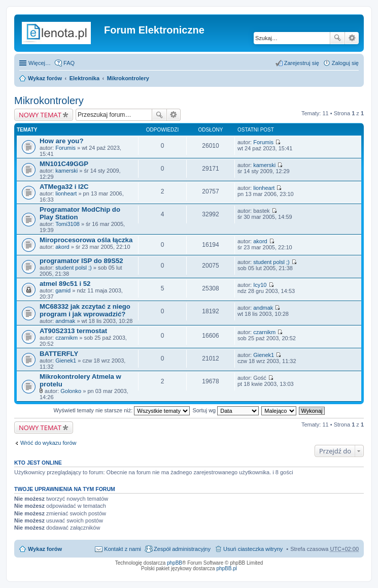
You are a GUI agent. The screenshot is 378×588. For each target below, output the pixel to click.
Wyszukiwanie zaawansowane (352, 38)
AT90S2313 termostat (73, 331)
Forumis (65, 148)
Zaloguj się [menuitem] (345, 63)
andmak (65, 321)
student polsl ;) (74, 268)
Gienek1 (66, 361)
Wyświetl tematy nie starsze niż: (122, 410)
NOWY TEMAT (40, 115)
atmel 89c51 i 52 (65, 284)
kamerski (66, 171)
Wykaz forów (45, 78)
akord (62, 247)
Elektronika (84, 78)
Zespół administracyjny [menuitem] (182, 549)
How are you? (61, 141)
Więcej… (40, 63)
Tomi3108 (67, 224)
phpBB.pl (227, 568)
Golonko (71, 391)
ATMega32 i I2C (64, 187)
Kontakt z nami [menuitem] (123, 549)
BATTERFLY (59, 354)
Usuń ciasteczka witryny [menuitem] (253, 549)
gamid (63, 290)
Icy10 (260, 285)
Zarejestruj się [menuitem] (302, 63)
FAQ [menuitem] (69, 63)
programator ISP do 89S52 (81, 261)
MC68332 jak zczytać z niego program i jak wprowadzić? (85, 310)
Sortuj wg (226, 410)
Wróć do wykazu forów (48, 443)
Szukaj (337, 38)
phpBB (175, 563)
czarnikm (66, 338)
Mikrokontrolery (128, 78)
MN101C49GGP (64, 164)
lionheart (66, 193)
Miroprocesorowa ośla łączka (86, 240)
